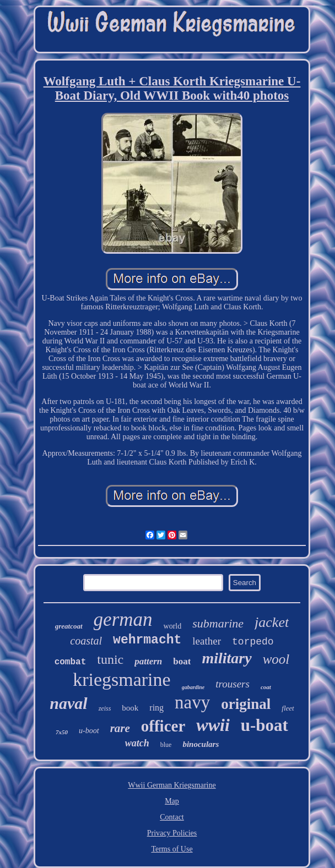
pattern (148, 661)
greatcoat (69, 626)
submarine (218, 623)
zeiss (105, 708)
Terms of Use (172, 849)
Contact (172, 817)
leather (207, 641)
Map (172, 801)
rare (120, 728)
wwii (213, 725)
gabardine (193, 687)
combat (71, 662)
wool (276, 659)
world (173, 626)
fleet (288, 708)
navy (192, 702)
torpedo (253, 642)
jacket (272, 622)
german (123, 619)
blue (166, 745)
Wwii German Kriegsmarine (172, 785)
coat (266, 687)
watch (137, 743)
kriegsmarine (122, 679)
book (130, 708)
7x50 (62, 732)
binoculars (201, 744)
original (246, 704)
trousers (233, 684)
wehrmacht (147, 640)
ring (156, 708)
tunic (110, 659)
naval (68, 703)
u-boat (264, 725)
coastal (86, 641)
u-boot (89, 731)
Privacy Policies (172, 833)
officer (163, 726)
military (226, 658)
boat (182, 661)
